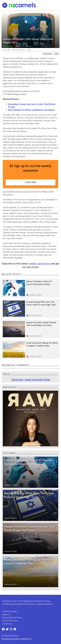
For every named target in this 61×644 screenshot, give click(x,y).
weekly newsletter (39, 264)
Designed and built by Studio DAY (17, 639)
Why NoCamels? (10, 611)
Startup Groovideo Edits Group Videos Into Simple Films (28, 41)
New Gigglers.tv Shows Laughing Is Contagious (31, 110)
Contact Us (7, 624)
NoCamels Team (9, 46)
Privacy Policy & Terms (12, 618)
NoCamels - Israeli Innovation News (31, 379)
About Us (6, 614)
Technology (47, 54)
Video (56, 54)
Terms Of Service (10, 621)
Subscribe (31, 182)
